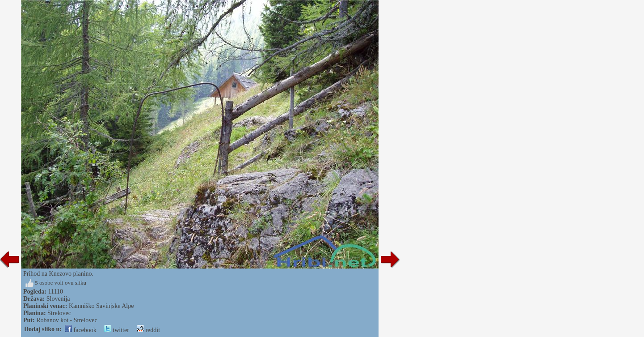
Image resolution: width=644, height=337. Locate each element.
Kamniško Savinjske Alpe (101, 306)
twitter (117, 330)
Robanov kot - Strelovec (67, 320)
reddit (148, 330)
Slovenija (58, 299)
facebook (81, 330)
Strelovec (59, 313)
